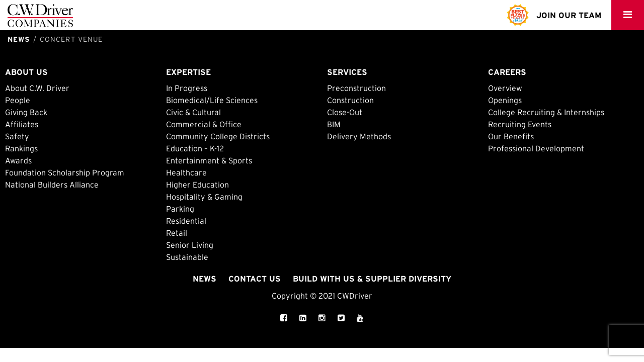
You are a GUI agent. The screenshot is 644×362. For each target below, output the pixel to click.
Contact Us (255, 279)
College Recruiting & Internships (546, 112)
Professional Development (536, 148)
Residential (186, 221)
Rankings (21, 148)
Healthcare (186, 172)
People (18, 100)
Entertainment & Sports (209, 160)
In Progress (187, 88)
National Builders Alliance (52, 185)
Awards (18, 160)
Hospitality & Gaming (204, 197)
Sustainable (187, 257)
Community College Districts (218, 136)
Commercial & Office (204, 124)
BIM (334, 124)
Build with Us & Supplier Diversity (372, 279)
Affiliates (22, 124)
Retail (177, 233)
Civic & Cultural (193, 112)
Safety (17, 136)
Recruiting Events (520, 124)
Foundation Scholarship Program (65, 172)
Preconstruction (356, 88)
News (205, 279)
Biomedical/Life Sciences (212, 100)
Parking (180, 209)
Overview (505, 88)
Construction (350, 100)
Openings (505, 100)
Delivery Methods (359, 136)
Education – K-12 (195, 148)
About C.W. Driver (37, 88)
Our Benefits (511, 136)
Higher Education (197, 185)
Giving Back (26, 112)
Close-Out (345, 112)
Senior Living (190, 245)
